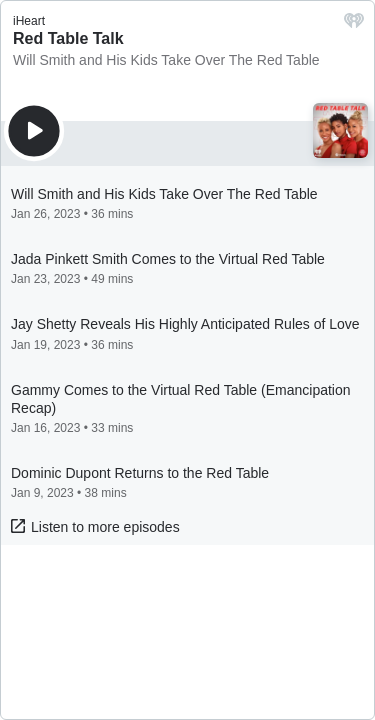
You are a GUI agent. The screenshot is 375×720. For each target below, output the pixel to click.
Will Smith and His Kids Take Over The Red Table (166, 60)
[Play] (34, 131)
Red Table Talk (68, 38)
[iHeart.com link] (354, 25)
